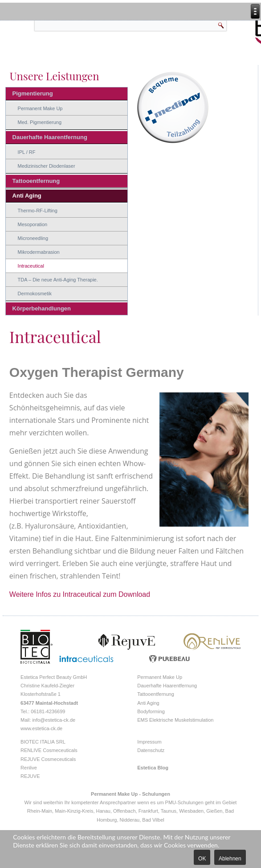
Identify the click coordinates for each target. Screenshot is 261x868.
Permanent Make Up (40, 108)
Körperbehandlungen (42, 308)
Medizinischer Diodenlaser (47, 166)
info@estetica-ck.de (54, 720)
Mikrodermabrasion (39, 252)
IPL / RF (27, 152)
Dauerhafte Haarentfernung (50, 137)
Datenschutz (151, 750)
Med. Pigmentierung (40, 122)
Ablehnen (230, 859)
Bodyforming (151, 711)
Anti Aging (27, 196)
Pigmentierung (33, 93)
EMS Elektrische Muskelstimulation (175, 720)
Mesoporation (33, 224)
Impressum (149, 742)
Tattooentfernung (36, 181)
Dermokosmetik (35, 293)
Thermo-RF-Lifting (38, 211)
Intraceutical (31, 266)
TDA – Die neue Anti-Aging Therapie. (58, 280)
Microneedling (33, 238)
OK (202, 859)
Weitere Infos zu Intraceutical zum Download (80, 594)
